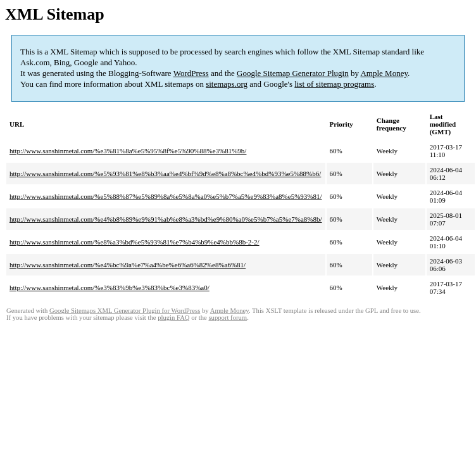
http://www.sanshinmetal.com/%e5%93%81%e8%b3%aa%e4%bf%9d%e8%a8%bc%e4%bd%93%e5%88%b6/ (165, 174)
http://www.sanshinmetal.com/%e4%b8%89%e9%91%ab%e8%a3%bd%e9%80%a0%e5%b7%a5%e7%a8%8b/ (166, 219)
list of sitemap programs (334, 84)
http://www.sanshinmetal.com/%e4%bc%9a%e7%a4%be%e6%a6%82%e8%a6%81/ (128, 265)
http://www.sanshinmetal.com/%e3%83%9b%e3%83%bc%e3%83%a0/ (110, 288)
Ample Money (384, 73)
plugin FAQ (173, 318)
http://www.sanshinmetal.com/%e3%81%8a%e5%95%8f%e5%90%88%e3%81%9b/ (128, 151)
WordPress (191, 73)
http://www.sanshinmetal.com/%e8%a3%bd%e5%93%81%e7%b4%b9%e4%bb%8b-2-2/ (135, 242)
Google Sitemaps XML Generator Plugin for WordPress (125, 311)
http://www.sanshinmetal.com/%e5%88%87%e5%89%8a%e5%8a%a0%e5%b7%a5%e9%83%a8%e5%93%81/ (166, 196)
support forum (228, 318)
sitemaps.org (227, 84)
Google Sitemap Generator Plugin (293, 73)
